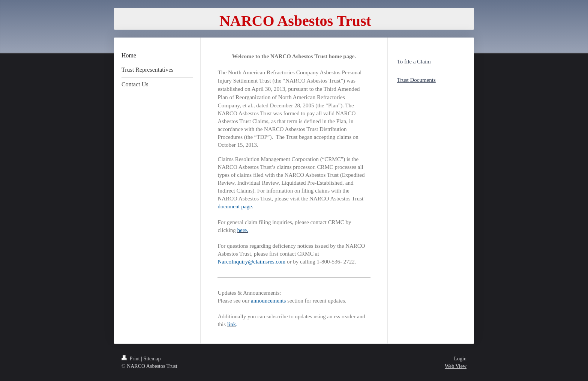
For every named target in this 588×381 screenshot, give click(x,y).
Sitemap (152, 359)
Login (460, 359)
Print (131, 359)
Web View (456, 366)
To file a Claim (414, 62)
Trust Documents (416, 80)
